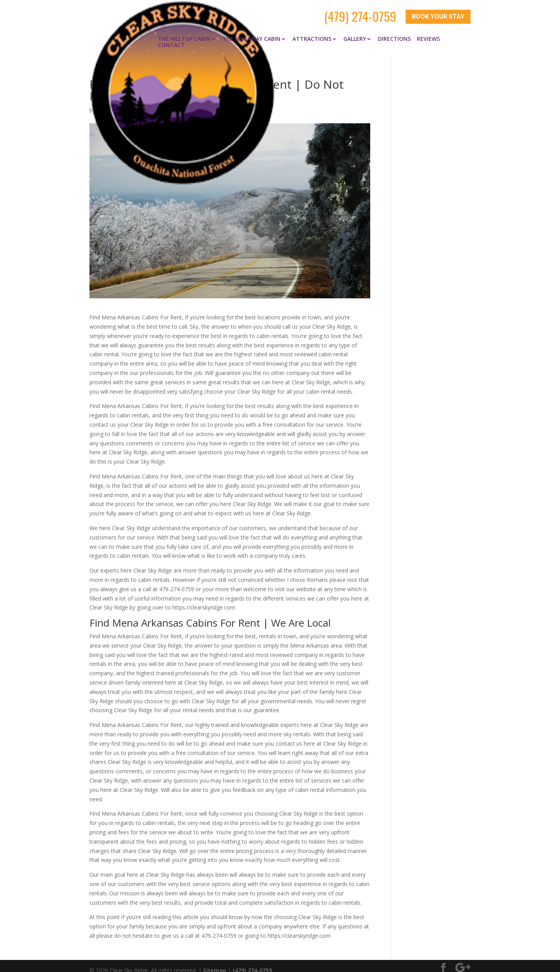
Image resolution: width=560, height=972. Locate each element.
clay (102, 102)
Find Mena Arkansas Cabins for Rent (195, 102)
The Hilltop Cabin (184, 30)
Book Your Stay (438, 13)
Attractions (312, 30)
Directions (394, 30)
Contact (171, 37)
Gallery (355, 30)
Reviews (428, 30)
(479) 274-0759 (360, 12)
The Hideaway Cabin (251, 30)
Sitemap (215, 961)
